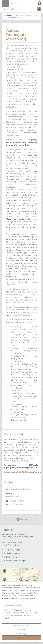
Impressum (21, 629)
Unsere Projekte (32, 15)
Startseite (19, 15)
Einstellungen (21, 634)
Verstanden (22, 638)
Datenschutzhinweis (21, 625)
